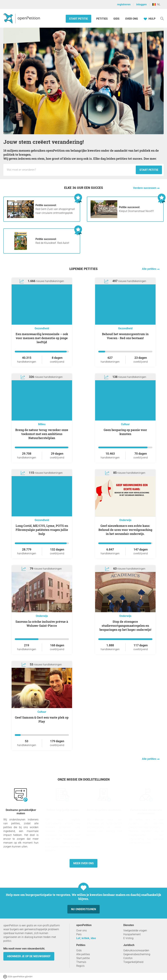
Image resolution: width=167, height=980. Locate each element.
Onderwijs (125, 520)
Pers (79, 934)
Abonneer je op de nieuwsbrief (29, 956)
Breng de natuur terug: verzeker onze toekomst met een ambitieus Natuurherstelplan (42, 434)
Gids (116, 19)
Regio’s (80, 966)
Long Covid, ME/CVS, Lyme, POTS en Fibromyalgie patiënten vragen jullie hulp (42, 530)
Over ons (132, 19)
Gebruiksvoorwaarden (136, 950)
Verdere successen (145, 188)
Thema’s (81, 962)
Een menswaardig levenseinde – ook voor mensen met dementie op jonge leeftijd (42, 338)
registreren (124, 4)
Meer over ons (83, 863)
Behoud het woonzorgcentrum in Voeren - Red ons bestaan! (125, 336)
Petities (102, 19)
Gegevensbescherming (137, 954)
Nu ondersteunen (83, 909)
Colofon (128, 958)
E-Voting (128, 938)
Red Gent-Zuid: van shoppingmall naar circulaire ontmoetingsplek (55, 209)
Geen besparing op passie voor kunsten (125, 432)
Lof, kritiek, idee (86, 938)
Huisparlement (132, 934)
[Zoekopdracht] (162, 18)
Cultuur (125, 424)
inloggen (141, 4)
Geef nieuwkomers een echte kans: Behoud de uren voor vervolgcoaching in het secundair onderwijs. (125, 530)
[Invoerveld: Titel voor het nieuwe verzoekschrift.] (70, 170)
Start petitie (78, 19)
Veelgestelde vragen (135, 930)
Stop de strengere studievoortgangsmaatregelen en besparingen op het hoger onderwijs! (125, 626)
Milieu (42, 424)
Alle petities (149, 269)
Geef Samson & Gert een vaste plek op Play (42, 719)
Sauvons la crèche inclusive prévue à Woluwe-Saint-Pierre (42, 624)
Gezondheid (42, 328)
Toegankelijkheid (133, 962)
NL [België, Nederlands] (156, 4)
